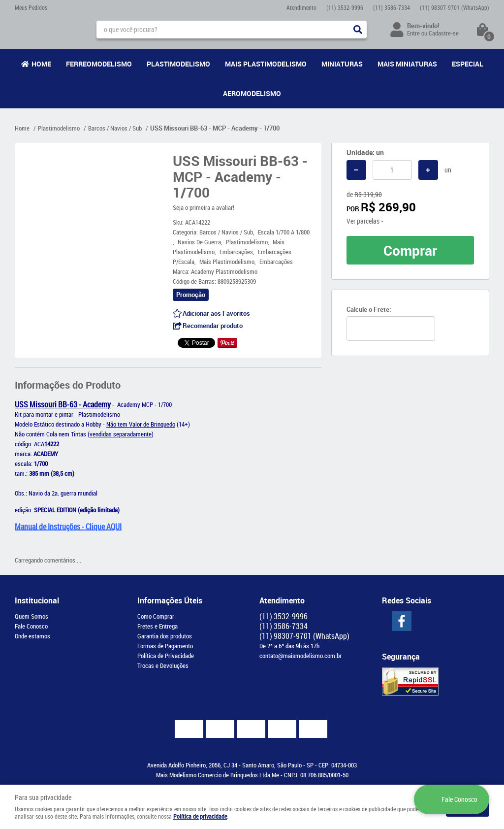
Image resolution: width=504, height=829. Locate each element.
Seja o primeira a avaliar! (204, 207)
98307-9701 (455, 7)
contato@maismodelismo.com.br (300, 656)
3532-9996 (345, 7)
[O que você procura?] (358, 30)
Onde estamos (32, 636)
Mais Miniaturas (407, 64)
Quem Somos (31, 616)
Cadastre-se (444, 33)
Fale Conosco (31, 626)
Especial (468, 64)
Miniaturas (342, 64)
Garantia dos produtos (165, 636)
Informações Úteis (170, 600)
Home (41, 64)
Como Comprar (156, 616)
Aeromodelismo (252, 93)
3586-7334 (392, 7)
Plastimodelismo (178, 64)
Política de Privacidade (166, 656)
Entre (413, 33)
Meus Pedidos (31, 7)
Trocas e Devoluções (163, 665)
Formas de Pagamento (165, 646)
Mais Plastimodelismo (266, 64)
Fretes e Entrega (157, 626)
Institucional (37, 600)
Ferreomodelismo (99, 64)
